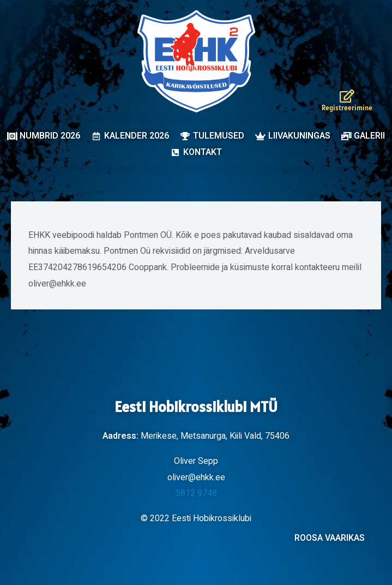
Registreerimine (347, 108)
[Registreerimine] (347, 96)
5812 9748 (196, 493)
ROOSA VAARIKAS (330, 538)
